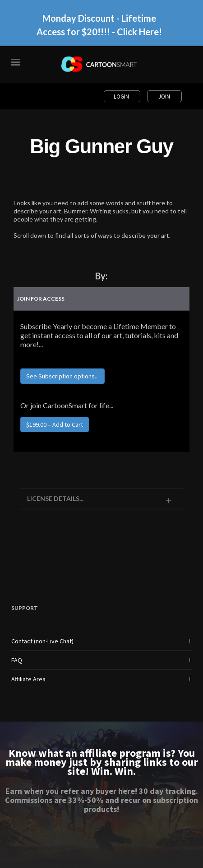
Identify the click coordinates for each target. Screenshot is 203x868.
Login (122, 97)
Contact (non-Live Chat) (42, 641)
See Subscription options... (62, 376)
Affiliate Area (28, 679)
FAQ (17, 660)
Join (164, 97)
